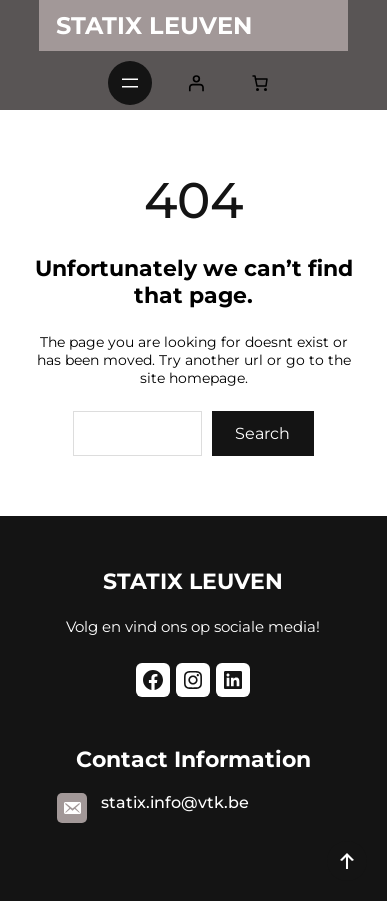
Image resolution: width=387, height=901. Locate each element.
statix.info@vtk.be (175, 802)
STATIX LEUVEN (154, 25)
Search (262, 433)
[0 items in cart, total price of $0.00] (260, 83)
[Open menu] (130, 83)
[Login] (196, 83)
